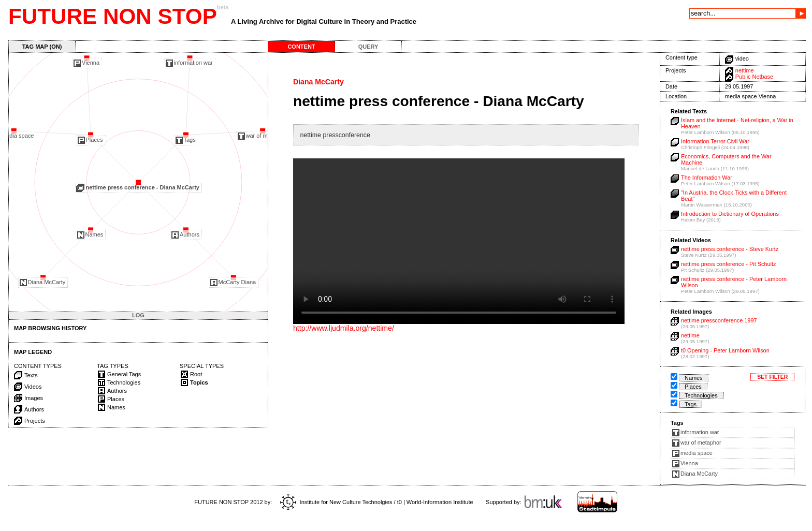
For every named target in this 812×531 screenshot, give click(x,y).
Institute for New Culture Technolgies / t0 (341, 502)
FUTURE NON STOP (113, 16)
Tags (691, 404)
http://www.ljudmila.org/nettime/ (344, 328)
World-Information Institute (440, 502)
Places (693, 387)
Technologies (701, 395)
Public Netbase (754, 77)
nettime (745, 70)
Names (694, 378)
